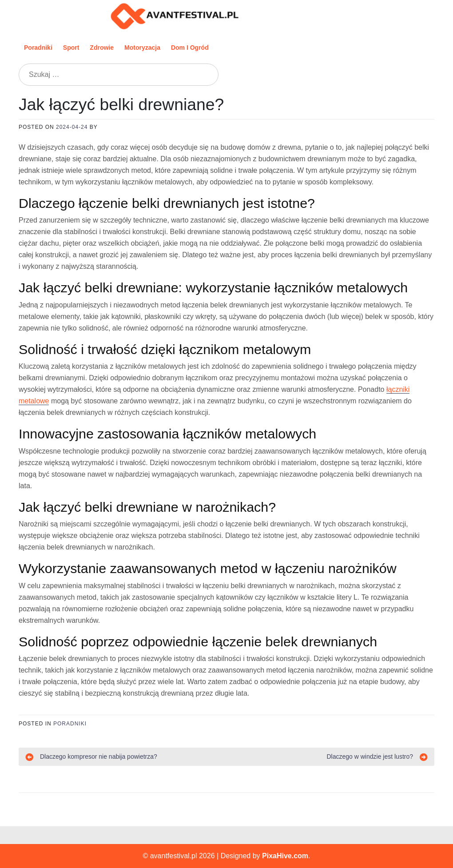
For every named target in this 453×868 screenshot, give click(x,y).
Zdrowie (102, 48)
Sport (71, 48)
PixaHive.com (285, 856)
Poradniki (38, 48)
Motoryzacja (142, 48)
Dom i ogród (190, 48)
